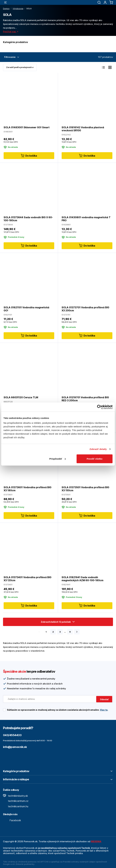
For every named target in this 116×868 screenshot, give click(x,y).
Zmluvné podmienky (25, 864)
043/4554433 (12, 735)
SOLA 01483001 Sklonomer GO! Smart (27, 127)
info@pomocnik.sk (15, 747)
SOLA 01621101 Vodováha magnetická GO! (26, 309)
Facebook (12, 820)
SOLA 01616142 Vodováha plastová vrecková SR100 (83, 129)
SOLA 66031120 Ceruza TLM (21, 397)
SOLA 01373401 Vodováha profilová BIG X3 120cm (27, 579)
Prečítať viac (11, 32)
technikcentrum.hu (16, 806)
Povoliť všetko (95, 459)
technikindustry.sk (15, 796)
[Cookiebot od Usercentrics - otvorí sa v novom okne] (99, 407)
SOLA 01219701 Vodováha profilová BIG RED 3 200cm (85, 399)
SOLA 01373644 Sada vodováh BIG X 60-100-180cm (28, 219)
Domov (6, 8)
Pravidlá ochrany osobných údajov (79, 862)
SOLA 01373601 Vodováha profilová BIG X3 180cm (27, 489)
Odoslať (104, 699)
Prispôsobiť (58, 459)
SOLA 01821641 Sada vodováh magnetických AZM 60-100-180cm (82, 579)
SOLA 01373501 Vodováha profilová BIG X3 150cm (85, 489)
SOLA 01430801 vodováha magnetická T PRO (86, 219)
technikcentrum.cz (16, 801)
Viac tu (104, 710)
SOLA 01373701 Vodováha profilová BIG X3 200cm (85, 309)
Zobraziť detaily (98, 449)
